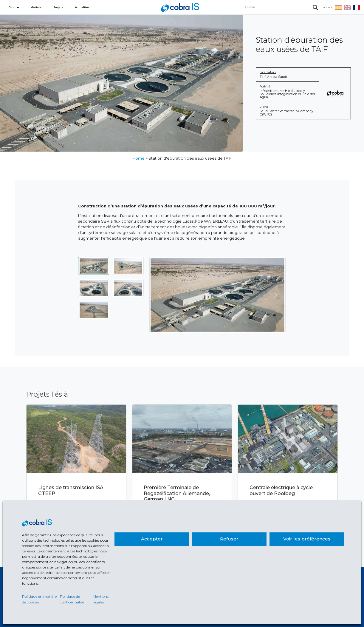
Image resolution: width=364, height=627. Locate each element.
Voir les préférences (307, 539)
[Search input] (277, 7)
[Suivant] (276, 295)
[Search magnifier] (315, 7)
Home (138, 158)
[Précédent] (160, 295)
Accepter (152, 539)
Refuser (229, 539)
